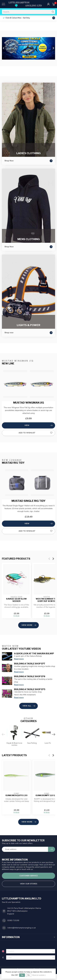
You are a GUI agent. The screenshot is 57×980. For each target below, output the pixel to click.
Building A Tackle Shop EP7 (30, 664)
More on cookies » (39, 975)
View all (29, 706)
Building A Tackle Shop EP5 (30, 689)
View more (29, 625)
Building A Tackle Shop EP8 (30, 676)
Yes (22, 975)
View (38, 425)
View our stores (29, 884)
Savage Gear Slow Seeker (16, 600)
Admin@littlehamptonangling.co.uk (22, 928)
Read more (19, 659)
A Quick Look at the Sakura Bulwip (34, 654)
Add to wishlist (35, 433)
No (29, 975)
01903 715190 (13, 920)
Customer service (29, 876)
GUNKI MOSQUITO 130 (16, 795)
